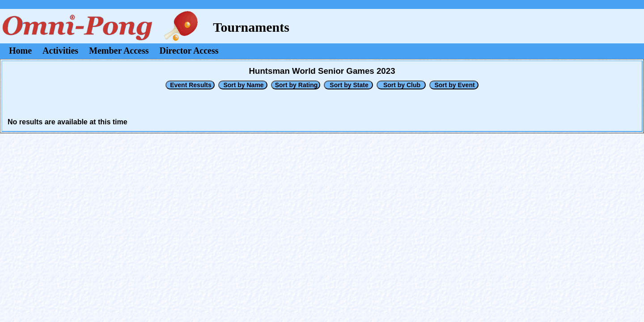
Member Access (119, 51)
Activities (60, 51)
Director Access (189, 51)
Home (20, 51)
